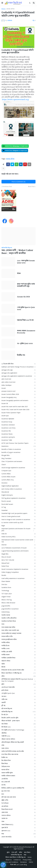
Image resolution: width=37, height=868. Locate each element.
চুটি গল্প (18, 705)
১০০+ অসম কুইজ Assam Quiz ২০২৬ (26, 262)
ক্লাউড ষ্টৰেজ (18, 690)
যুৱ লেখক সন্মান (18, 791)
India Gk (18, 534)
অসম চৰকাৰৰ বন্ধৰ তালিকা (18, 627)
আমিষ (18, 664)
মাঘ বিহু (18, 785)
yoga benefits (18, 606)
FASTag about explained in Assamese (18, 498)
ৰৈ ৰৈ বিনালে (18, 803)
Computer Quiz (18, 471)
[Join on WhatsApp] (15, 146)
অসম (18, 624)
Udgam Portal (18, 597)
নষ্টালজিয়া (18, 733)
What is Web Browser (18, 603)
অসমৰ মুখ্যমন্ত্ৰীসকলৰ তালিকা (18, 639)
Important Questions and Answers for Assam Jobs (18, 530)
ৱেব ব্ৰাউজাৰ (18, 806)
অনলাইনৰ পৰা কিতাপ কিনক (18, 621)
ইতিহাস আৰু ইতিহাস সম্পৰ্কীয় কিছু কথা (18, 673)
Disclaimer (23, 862)
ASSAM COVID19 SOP (18, 391)
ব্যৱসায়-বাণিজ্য (11, 9)
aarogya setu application (18, 373)
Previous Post (7, 187)
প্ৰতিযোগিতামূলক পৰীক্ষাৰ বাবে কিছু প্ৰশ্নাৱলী (18, 742)
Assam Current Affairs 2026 (18, 394)
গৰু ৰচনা (18, 696)
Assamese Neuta (18, 434)
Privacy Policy (27, 860)
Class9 (18, 465)
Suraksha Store (18, 588)
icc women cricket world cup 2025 (18, 523)
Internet (18, 545)
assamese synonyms (18, 437)
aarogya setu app (18, 370)
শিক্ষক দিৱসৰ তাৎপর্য (18, 809)
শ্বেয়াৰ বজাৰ (18, 812)
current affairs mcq (18, 480)
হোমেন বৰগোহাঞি (18, 837)
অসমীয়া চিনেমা (18, 646)
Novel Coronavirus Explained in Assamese (18, 569)
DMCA (31, 862)
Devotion (18, 483)
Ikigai (18, 526)
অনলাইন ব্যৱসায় (18, 615)
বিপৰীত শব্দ (21, 355)
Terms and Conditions (11, 862)
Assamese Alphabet (18, 419)
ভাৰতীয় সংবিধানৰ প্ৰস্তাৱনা (18, 776)
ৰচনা (18, 794)
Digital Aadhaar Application (18, 486)
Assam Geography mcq (18, 397)
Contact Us (17, 860)
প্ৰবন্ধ (18, 745)
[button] (2, 3)
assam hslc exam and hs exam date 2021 (18, 407)
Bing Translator (18, 458)
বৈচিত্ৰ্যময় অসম (18, 767)
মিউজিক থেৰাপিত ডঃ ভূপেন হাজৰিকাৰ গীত (18, 788)
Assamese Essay (18, 422)
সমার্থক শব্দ (18, 818)
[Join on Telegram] (15, 150)
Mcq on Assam (18, 557)
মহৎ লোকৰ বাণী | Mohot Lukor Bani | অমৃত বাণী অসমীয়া (17, 252)
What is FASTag (18, 600)
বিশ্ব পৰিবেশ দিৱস (18, 760)
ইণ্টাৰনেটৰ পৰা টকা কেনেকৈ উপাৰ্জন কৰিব (18, 670)
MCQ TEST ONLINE (18, 560)
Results (18, 575)
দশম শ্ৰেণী (14, 852)
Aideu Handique (18, 385)
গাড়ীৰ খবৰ (18, 699)
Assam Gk (18, 404)
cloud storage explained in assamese (18, 468)
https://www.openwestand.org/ (15, 100)
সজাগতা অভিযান (18, 815)
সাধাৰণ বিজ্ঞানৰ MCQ (18, 825)
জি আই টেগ (18, 715)
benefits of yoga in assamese (18, 452)
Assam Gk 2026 (23, 297)
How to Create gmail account (18, 516)
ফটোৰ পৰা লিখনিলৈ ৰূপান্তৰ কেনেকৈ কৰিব (18, 751)
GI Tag (18, 507)
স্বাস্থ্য (18, 834)
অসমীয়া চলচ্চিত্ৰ (18, 643)
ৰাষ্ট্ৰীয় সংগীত (18, 800)
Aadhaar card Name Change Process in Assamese (18, 367)
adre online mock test (18, 382)
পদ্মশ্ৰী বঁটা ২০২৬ (18, 736)
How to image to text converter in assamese (18, 520)
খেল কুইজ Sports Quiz (18, 693)
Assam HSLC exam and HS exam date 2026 (18, 410)
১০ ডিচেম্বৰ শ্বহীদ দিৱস (18, 364)
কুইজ (18, 684)
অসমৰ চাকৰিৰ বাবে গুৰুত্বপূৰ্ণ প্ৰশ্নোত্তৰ (18, 633)
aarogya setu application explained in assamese (18, 376)
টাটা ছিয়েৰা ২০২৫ (18, 727)
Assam (18, 388)
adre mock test (18, 379)
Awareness (18, 446)
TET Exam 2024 (18, 594)
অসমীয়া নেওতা (18, 649)
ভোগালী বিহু (18, 779)
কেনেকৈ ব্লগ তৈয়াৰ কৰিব (18, 687)
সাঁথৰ (19, 273)
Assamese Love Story (18, 428)
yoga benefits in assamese (18, 609)
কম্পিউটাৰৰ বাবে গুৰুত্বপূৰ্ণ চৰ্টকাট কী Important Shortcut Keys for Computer (18, 680)
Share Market (18, 581)
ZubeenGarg (18, 612)
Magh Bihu (18, 554)
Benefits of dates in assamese (18, 449)
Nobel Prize (18, 566)
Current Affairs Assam (18, 477)
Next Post (31, 187)
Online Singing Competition (18, 572)
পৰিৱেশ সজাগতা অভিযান (18, 739)
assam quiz (18, 416)
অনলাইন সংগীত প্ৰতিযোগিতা (18, 618)
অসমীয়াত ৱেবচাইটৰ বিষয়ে (18, 658)
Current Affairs (18, 474)
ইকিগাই (18, 667)
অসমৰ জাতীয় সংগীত (18, 636)
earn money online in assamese (18, 489)
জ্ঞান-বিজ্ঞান (18, 724)
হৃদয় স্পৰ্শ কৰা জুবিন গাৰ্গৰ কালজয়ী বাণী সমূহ (26, 285)
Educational (18, 492)
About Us (9, 860)
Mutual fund (18, 563)
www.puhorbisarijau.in (25, 847)
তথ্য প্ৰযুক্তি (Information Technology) (18, 730)
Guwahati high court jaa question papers (18, 513)
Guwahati (18, 510)
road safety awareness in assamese (18, 578)
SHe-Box (18, 585)
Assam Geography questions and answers (18, 401)
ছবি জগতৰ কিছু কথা (18, 709)
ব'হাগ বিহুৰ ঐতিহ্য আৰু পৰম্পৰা (18, 754)
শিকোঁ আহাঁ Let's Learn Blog (19, 865)
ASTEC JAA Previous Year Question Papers (18, 443)
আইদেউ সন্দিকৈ (18, 661)
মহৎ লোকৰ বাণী (18, 782)
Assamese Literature (18, 425)
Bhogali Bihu (18, 455)
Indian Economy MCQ (18, 537)
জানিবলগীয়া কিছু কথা (18, 712)
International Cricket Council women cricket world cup (18, 541)
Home (3, 9)
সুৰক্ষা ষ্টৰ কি (18, 828)
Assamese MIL (18, 431)
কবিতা (18, 676)
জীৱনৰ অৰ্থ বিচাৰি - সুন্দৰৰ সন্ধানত (18, 721)
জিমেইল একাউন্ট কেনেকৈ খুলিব (18, 718)
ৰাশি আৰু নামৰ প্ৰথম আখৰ (18, 797)
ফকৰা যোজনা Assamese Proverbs (26, 332)
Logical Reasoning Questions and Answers (18, 551)
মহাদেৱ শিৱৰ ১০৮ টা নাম (25, 320)
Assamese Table (18, 440)
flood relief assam (18, 504)
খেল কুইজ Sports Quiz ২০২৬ (26, 308)
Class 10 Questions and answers (18, 461)
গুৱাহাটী (18, 702)
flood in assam (18, 501)
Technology (18, 591)
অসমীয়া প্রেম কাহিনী (18, 652)
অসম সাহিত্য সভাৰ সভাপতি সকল (18, 630)
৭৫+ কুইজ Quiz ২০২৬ (25, 343)
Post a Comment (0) (18, 182)
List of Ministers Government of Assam (18, 548)
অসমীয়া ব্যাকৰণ (18, 655)
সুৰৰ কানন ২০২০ (18, 831)
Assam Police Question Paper (18, 413)
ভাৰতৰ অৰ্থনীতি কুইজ (18, 773)
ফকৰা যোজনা (18, 748)
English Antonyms (18, 495)
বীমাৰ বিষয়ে (18, 764)
